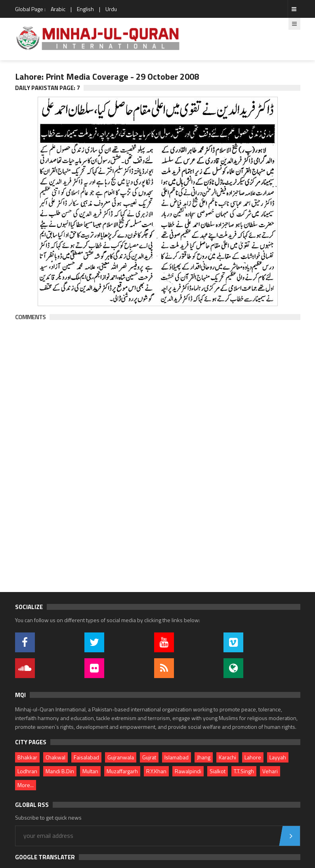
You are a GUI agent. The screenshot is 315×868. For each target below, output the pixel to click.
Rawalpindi (188, 771)
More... (26, 785)
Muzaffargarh (122, 771)
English (85, 9)
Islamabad (177, 757)
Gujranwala (121, 757)
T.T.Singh (244, 771)
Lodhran (27, 771)
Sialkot (218, 771)
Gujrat (149, 757)
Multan (90, 771)
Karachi (227, 757)
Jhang (204, 757)
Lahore (253, 757)
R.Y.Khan (156, 771)
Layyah (278, 757)
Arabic (58, 9)
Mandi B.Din (60, 771)
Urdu (111, 9)
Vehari (270, 771)
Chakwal (55, 757)
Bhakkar (27, 757)
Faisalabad (86, 757)
